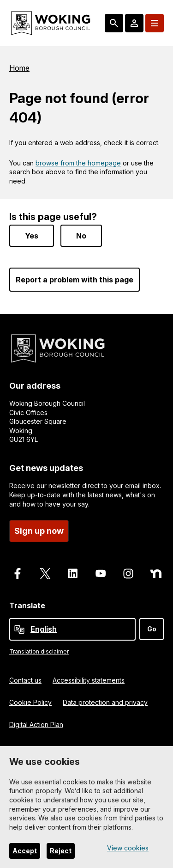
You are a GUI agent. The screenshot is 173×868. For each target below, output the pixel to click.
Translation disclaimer (39, 650)
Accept (25, 851)
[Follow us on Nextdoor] (156, 571)
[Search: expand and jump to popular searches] (114, 23)
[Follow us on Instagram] (128, 571)
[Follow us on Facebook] (18, 571)
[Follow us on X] (45, 571)
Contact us (25, 678)
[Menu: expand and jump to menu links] (155, 23)
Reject (61, 851)
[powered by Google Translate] (19, 628)
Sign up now (39, 529)
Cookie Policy (30, 700)
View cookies (128, 848)
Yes (32, 234)
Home (19, 68)
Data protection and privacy (105, 700)
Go (152, 627)
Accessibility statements (89, 678)
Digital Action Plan (36, 722)
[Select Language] (72, 627)
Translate (27, 603)
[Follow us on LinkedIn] (73, 571)
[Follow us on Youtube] (101, 571)
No (81, 234)
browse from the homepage (78, 163)
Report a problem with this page (75, 278)
